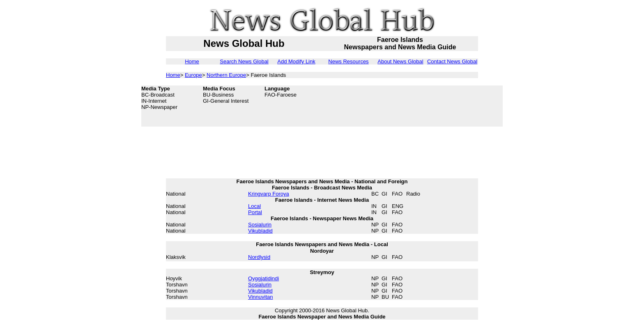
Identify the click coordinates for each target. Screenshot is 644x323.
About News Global (400, 61)
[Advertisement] (437, 106)
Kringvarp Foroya (269, 194)
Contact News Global (452, 61)
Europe (193, 75)
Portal (255, 212)
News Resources (348, 61)
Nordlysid (259, 257)
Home (192, 61)
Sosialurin (260, 225)
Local (254, 206)
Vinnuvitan (260, 297)
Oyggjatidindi (263, 278)
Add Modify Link (296, 61)
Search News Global (244, 61)
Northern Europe (226, 75)
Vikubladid (260, 231)
